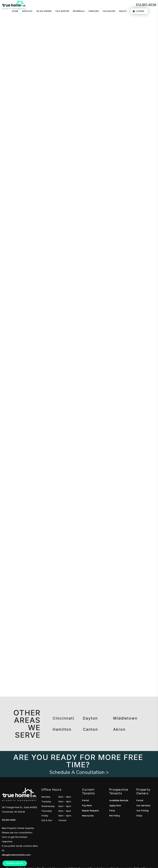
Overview (25, 87)
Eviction (123, 87)
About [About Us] (123, 11)
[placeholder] (69, 67)
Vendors (94, 11)
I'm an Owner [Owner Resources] (44, 11)
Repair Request (90, 811)
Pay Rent (87, 805)
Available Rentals (119, 800)
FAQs (112, 811)
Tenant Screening (55, 87)
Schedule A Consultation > (79, 772)
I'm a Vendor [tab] (109, 131)
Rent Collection (76, 87)
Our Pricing (142, 811)
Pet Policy (115, 816)
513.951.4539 (146, 5)
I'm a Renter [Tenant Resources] (62, 11)
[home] (14, 5)
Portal (85, 800)
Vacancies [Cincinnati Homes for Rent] (109, 11)
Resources (88, 816)
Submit (119, 67)
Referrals (79, 11)
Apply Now (115, 805)
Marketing (37, 87)
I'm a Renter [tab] (127, 126)
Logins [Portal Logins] (139, 11)
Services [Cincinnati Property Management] (27, 11)
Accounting (110, 87)
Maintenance (94, 87)
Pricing (134, 87)
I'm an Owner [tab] (109, 126)
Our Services (143, 805)
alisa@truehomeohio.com (16, 855)
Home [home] (15, 11)
